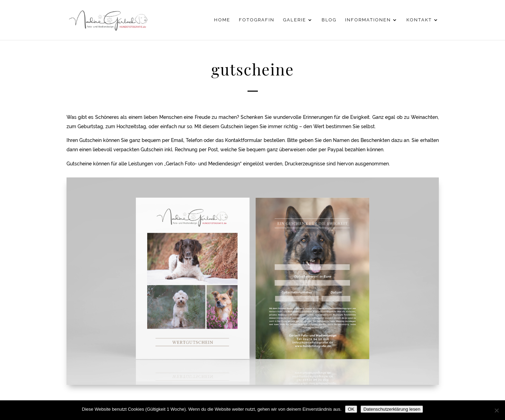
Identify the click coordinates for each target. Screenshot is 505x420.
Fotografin (257, 20)
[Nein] (496, 410)
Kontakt (419, 20)
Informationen (368, 20)
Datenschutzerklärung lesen (392, 409)
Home (222, 20)
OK (351, 409)
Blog (329, 20)
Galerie (295, 20)
